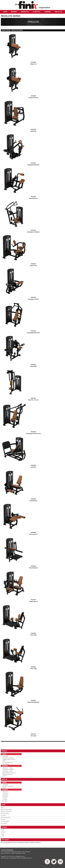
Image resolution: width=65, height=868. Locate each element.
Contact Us (33, 15)
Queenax (5, 776)
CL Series (3, 815)
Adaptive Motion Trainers (9, 759)
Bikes (4, 761)
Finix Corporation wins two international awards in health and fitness (21, 843)
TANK (2, 830)
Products (25, 12)
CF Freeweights (5, 821)
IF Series (5, 798)
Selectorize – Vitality (8, 768)
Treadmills (5, 756)
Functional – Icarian (8, 771)
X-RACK (3, 832)
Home (5, 12)
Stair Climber (6, 764)
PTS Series (4, 823)
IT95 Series (5, 792)
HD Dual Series (5, 813)
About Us (58, 12)
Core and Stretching (8, 762)
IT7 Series (5, 793)
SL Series (5, 801)
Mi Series (3, 819)
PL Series (5, 800)
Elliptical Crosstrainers (8, 758)
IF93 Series (5, 795)
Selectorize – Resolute (8, 770)
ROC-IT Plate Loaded (6, 809)
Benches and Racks (8, 774)
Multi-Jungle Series (6, 817)
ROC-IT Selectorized (6, 811)
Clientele (37, 12)
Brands (14, 12)
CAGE (2, 834)
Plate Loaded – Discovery (9, 773)
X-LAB (3, 836)
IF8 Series (5, 796)
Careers (48, 12)
